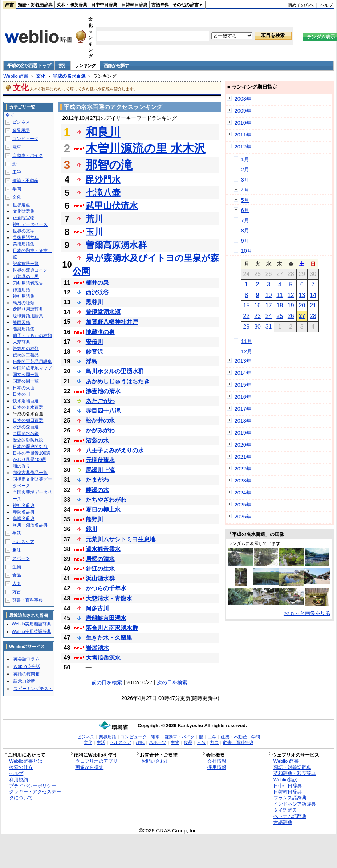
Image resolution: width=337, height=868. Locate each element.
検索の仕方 (21, 767)
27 (302, 316)
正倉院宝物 (24, 218)
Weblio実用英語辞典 (31, 632)
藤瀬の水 (97, 490)
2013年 (243, 361)
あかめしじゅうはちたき (118, 381)
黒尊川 (94, 302)
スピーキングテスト (33, 689)
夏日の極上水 (103, 510)
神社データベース (30, 224)
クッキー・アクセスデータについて (35, 795)
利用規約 (19, 780)
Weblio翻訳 (285, 780)
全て (10, 115)
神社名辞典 (24, 505)
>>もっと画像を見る (307, 613)
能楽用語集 (24, 329)
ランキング (85, 66)
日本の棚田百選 (28, 420)
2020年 (243, 445)
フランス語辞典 (290, 798)
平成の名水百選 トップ (29, 66)
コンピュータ (25, 139)
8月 (245, 231)
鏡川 (92, 529)
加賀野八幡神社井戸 (112, 322)
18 (280, 305)
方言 (17, 592)
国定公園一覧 (26, 381)
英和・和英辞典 (72, 5)
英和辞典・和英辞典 (295, 773)
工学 (17, 172)
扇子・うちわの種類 (32, 335)
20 (302, 305)
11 (280, 295)
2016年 (243, 397)
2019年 (243, 433)
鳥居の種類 (24, 303)
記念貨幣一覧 (26, 264)
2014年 (243, 373)
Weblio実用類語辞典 (31, 624)
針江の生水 (100, 569)
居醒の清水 (100, 559)
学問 (17, 189)
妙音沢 (94, 352)
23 (257, 316)
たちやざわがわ (106, 500)
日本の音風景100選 (32, 453)
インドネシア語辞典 (295, 804)
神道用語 (21, 290)
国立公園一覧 (26, 375)
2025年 (243, 505)
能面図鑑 (21, 322)
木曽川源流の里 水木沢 (146, 148)
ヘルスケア (23, 542)
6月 (245, 210)
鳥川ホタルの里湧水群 (115, 371)
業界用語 (21, 130)
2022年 (243, 469)
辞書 (9, 5)
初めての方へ (301, 5)
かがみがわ (100, 430)
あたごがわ (100, 401)
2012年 (243, 147)
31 (269, 327)
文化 (41, 76)
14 (313, 295)
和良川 (103, 132)
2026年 (243, 517)
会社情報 (217, 761)
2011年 (243, 135)
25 (280, 316)
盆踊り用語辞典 (28, 309)
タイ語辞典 (285, 810)
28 (313, 316)
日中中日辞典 (104, 5)
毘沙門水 (103, 180)
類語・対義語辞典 (35, 5)
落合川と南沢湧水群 (112, 628)
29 (247, 327)
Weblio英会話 (27, 667)
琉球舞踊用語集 (28, 316)
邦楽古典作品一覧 (30, 473)
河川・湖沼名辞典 (30, 525)
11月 (247, 341)
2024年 (243, 493)
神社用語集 (24, 296)
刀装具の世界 (26, 277)
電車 (17, 147)
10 (269, 295)
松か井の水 (100, 421)
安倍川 (94, 342)
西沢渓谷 (97, 292)
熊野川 (94, 519)
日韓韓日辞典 (134, 5)
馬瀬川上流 (100, 470)
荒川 (94, 219)
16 (257, 305)
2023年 (243, 481)
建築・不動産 (25, 180)
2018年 (243, 421)
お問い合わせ (155, 761)
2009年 (243, 111)
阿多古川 (97, 608)
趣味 (17, 550)
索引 (63, 66)
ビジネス (21, 122)
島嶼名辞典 (24, 518)
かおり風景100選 (29, 460)
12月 (247, 351)
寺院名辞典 (24, 512)
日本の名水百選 (28, 407)
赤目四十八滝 (103, 411)
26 (291, 316)
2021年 (243, 457)
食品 (17, 575)
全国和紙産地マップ (32, 368)
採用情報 (217, 767)
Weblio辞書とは (26, 761)
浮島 (92, 361)
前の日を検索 (107, 682)
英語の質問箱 (27, 674)
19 (291, 305)
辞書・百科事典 (28, 600)
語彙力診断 (24, 681)
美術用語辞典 (26, 237)
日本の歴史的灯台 (30, 447)
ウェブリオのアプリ (96, 761)
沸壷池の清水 (103, 391)
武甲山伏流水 (112, 206)
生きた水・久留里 (109, 638)
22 (247, 316)
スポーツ (21, 558)
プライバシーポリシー (33, 786)
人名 (17, 583)
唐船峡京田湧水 (106, 618)
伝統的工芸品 (26, 355)
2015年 (243, 385)
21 (313, 305)
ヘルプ (326, 5)
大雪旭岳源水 (103, 658)
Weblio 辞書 (16, 76)
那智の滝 (109, 165)
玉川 (94, 232)
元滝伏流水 (100, 460)
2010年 (243, 123)
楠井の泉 (97, 283)
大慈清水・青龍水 (109, 598)
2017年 (243, 409)
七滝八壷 (103, 193)
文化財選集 (24, 211)
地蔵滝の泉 (100, 332)
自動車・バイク (28, 155)
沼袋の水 (97, 441)
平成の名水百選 (69, 76)
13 (302, 295)
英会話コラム (27, 659)
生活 (17, 533)
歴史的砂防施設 (28, 440)
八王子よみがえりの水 (115, 450)
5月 (245, 200)
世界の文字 (24, 231)
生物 (17, 567)
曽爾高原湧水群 (116, 245)
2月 (245, 170)
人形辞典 (21, 342)
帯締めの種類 (26, 349)
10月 (247, 251)
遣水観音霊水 (103, 549)
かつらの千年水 (106, 588)
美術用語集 (24, 244)
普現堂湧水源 (103, 312)
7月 (245, 220)
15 (247, 305)
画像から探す (116, 66)
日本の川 (21, 394)
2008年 (243, 99)
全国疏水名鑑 (26, 433)
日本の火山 (24, 388)
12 (291, 295)
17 (269, 305)
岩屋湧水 (97, 648)
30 (257, 327)
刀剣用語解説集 (28, 283)
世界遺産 (21, 205)
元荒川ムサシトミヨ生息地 (121, 539)
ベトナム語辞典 (290, 816)
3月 (245, 180)
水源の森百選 (26, 427)
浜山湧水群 (100, 578)
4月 (245, 190)
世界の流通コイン (30, 270)
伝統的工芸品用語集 (32, 362)
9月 (245, 241)
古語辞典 (160, 5)
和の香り (21, 466)
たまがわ (97, 480)
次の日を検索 (172, 682)
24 (269, 316)
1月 (245, 159)
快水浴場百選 (26, 401)
